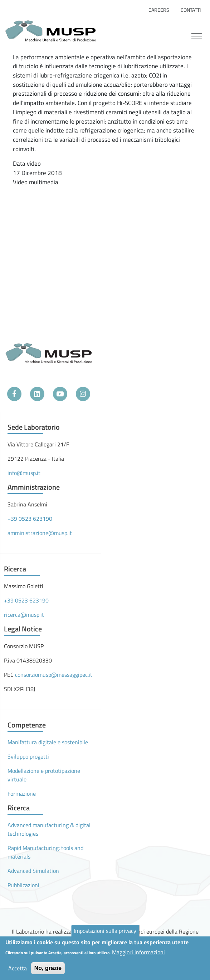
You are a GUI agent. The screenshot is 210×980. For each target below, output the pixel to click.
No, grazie (48, 968)
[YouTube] (60, 394)
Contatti (191, 10)
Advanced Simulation (33, 871)
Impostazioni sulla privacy (105, 931)
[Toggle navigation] (197, 35)
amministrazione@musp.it (40, 533)
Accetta (18, 968)
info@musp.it (24, 473)
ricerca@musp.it (24, 615)
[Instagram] (83, 394)
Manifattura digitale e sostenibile (48, 742)
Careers (159, 10)
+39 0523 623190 (30, 519)
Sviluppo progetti (28, 756)
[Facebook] (14, 394)
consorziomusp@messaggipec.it (54, 675)
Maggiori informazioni (138, 952)
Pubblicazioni (23, 885)
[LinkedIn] (37, 394)
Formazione (22, 794)
